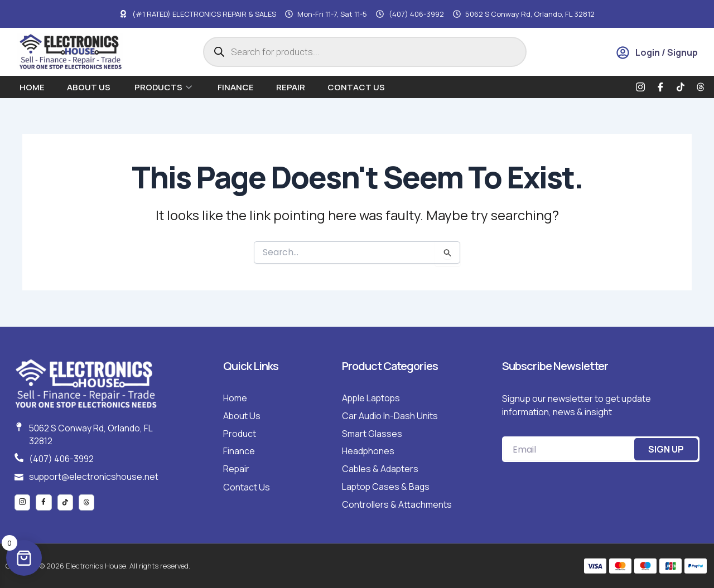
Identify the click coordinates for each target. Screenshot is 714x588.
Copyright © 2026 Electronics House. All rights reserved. (99, 566)
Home (32, 87)
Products (163, 87)
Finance (236, 87)
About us (90, 87)
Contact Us (356, 87)
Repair (291, 87)
